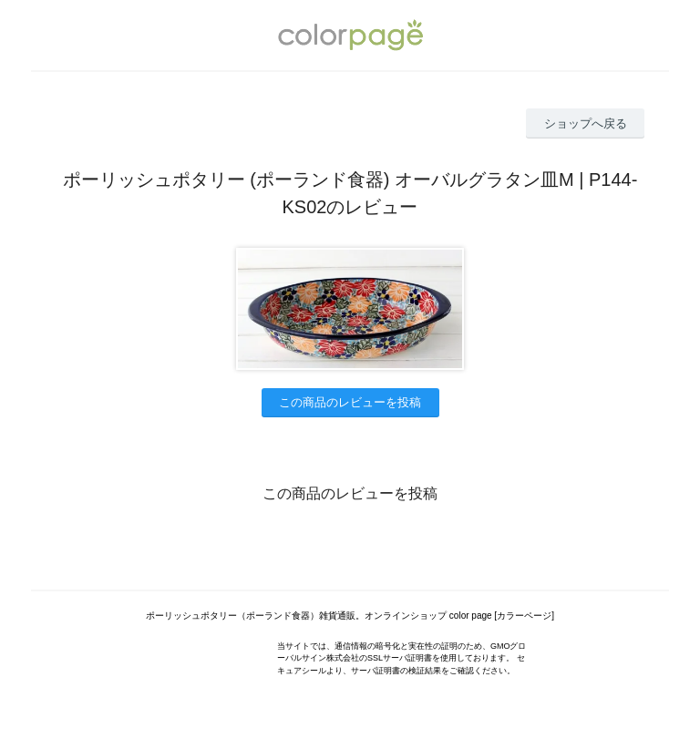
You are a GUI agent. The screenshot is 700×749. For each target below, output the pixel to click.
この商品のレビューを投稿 (350, 402)
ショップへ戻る (586, 123)
